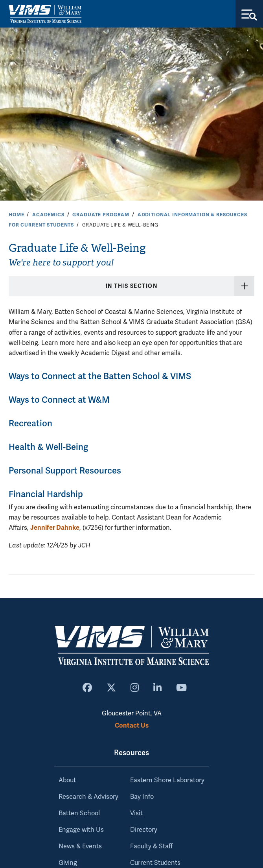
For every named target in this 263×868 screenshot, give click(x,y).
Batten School (79, 813)
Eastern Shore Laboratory (167, 780)
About (67, 780)
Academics (48, 215)
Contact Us (132, 725)
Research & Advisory (88, 797)
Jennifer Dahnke (55, 528)
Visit (136, 813)
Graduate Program (101, 215)
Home (16, 215)
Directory (144, 830)
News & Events (80, 846)
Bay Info (142, 797)
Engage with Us (81, 830)
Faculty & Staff (151, 846)
